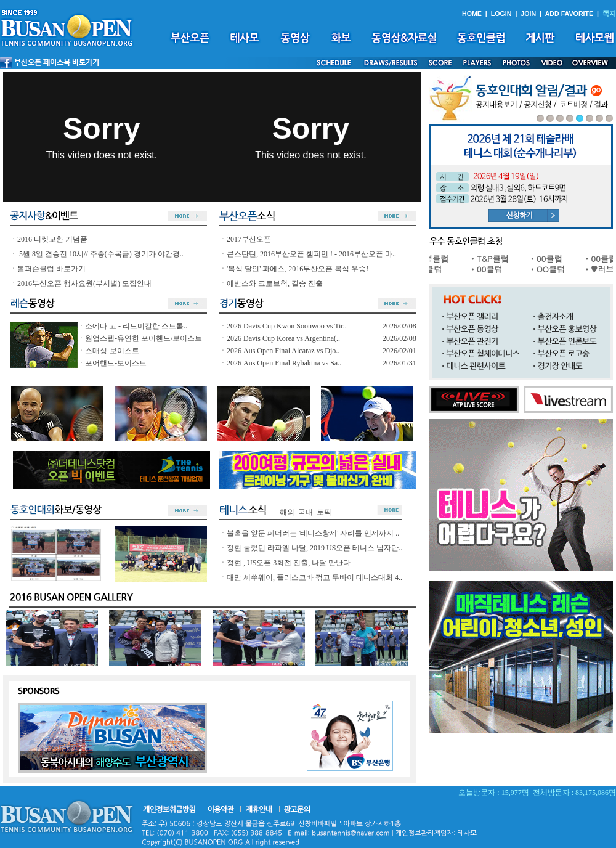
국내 (306, 512)
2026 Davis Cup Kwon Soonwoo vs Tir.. (287, 326)
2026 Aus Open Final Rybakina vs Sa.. (284, 363)
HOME (472, 14)
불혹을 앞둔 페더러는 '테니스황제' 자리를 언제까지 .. (313, 533)
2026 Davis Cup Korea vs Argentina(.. (283, 338)
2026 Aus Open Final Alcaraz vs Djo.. (283, 351)
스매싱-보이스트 (112, 351)
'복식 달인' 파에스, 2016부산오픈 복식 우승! (298, 269)
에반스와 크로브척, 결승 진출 (275, 283)
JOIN (528, 14)
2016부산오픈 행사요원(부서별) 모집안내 (84, 283)
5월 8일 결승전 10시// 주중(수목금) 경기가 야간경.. (100, 254)
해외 (287, 512)
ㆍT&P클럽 (493, 259)
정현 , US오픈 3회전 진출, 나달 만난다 (289, 563)
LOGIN (501, 14)
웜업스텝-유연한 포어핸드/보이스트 (144, 338)
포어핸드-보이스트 (116, 363)
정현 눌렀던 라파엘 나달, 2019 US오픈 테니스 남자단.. (314, 548)
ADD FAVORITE (569, 14)
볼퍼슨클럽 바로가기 (51, 269)
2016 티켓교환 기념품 (52, 239)
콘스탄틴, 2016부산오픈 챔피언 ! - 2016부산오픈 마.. (311, 254)
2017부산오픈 (249, 239)
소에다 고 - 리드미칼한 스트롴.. (136, 326)
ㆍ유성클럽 (433, 259)
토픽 (324, 512)
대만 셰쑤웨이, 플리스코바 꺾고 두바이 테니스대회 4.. (314, 577)
